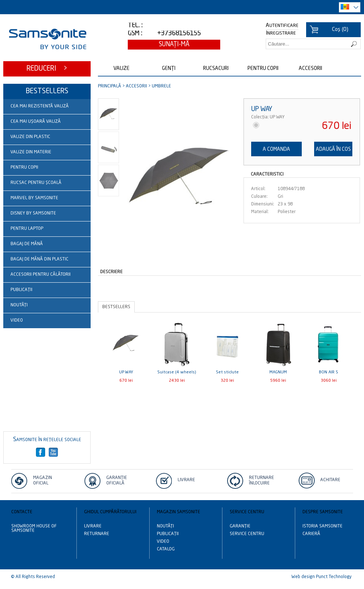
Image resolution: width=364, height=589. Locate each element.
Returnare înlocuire (262, 481)
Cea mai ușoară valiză (36, 122)
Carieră (311, 534)
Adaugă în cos (333, 149)
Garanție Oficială (117, 481)
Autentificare (282, 26)
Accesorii (310, 68)
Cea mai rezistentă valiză (40, 106)
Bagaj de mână (27, 244)
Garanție (240, 526)
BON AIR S (329, 372)
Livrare (186, 480)
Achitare (330, 480)
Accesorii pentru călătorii (41, 275)
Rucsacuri (216, 68)
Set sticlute (227, 372)
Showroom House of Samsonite (34, 529)
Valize (122, 68)
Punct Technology (334, 577)
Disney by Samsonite (33, 213)
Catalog (166, 549)
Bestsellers (47, 91)
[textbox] (313, 44)
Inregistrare (281, 34)
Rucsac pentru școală (36, 183)
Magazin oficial (43, 481)
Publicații (21, 290)
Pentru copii (24, 168)
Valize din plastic (30, 137)
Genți (169, 68)
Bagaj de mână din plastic (39, 259)
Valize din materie (31, 152)
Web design (303, 577)
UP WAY (277, 117)
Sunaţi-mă (174, 45)
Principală (110, 86)
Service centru (247, 534)
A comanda (276, 149)
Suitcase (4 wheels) (177, 372)
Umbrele (161, 86)
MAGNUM (278, 372)
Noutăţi (19, 305)
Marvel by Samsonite (34, 198)
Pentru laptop (27, 229)
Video (17, 321)
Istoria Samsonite (323, 526)
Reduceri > (47, 69)
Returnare (97, 534)
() (340, 30)
